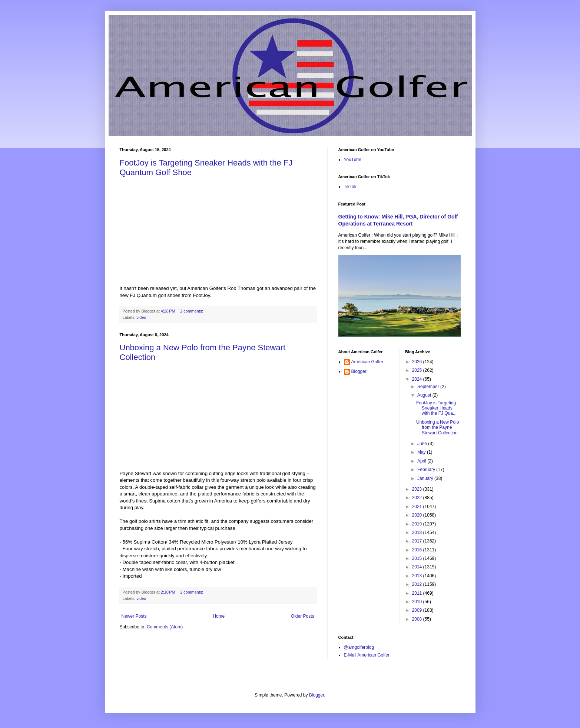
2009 (418, 610)
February (427, 470)
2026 (418, 362)
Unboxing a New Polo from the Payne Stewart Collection (438, 428)
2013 (418, 576)
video (141, 317)
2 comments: (192, 311)
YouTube (353, 160)
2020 (418, 515)
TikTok (350, 187)
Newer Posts (134, 616)
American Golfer (367, 362)
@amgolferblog (359, 647)
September (429, 387)
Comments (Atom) (165, 627)
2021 (418, 507)
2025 (418, 370)
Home (219, 616)
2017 (418, 541)
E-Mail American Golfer (367, 655)
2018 (418, 532)
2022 (418, 498)
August (425, 395)
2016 (418, 550)
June (423, 444)
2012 (418, 584)
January (426, 478)
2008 (418, 619)
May (422, 452)
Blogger (359, 371)
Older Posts (303, 616)
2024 (418, 379)
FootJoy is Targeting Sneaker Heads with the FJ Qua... (436, 408)
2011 (418, 593)
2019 (418, 524)
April (422, 461)
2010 (418, 602)
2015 (418, 558)
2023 (418, 489)
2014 (418, 567)
